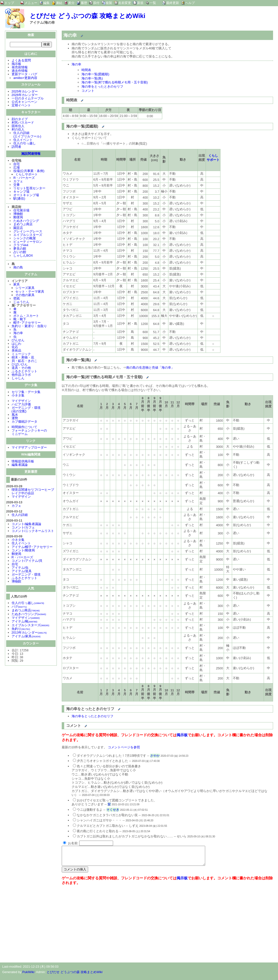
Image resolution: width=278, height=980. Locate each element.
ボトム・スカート (26, 316)
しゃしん (18, 379)
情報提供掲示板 (23, 462)
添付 (96, 3)
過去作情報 (20, 71)
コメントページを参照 (124, 747)
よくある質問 (21, 61)
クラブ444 (21, 246)
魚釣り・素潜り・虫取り (29, 327)
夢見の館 (20, 249)
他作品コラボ (21, 375)
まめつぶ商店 (23, 225)
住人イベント (23, 140)
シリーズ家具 (25, 288)
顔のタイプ (20, 120)
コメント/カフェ (23, 528)
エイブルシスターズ (28, 235)
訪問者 (16, 147)
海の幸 (18, 333)
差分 (71, 3)
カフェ (18, 182)
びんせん (18, 341)
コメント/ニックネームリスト (33, 531)
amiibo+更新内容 (25, 78)
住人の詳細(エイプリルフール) (27, 135)
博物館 (18, 214)
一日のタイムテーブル (28, 99)
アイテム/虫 (20, 568)
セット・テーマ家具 (30, 292)
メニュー (31, 3)
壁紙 (17, 299)
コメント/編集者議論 (27, 524)
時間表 (86, 70)
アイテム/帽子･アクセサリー (32, 547)
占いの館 (20, 253)
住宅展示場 (21, 211)
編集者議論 (20, 465)
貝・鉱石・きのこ (24, 361)
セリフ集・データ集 (26, 392)
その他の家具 (25, 295)
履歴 (84, 3)
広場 (17, 168)
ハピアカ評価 (21, 405)
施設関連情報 (31, 154)
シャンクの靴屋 (25, 239)
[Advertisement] (103, 927)
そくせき (113, 810)
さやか (155, 756)
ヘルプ (190, 3)
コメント (88, 91)
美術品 (16, 351)
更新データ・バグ (24, 75)
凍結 (59, 3)
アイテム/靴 (24, 622)
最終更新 (173, 3)
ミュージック (21, 354)
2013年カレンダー (29, 633)
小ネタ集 (18, 396)
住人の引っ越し (25, 144)
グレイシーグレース (28, 232)
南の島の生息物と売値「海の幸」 (150, 367)
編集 (46, 3)
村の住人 (18, 130)
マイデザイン (21, 401)
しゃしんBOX (23, 256)
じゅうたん (21, 302)
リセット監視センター (29, 189)
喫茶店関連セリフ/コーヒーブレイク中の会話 (33, 492)
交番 (17, 185)
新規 (140, 3)
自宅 (17, 164)
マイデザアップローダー (29, 448)
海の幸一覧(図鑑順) (95, 74)
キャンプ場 (21, 192)
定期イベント (21, 106)
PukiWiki (28, 976)
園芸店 (18, 228)
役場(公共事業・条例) (29, 171)
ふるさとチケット (24, 372)
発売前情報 (20, 68)
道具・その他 (21, 368)
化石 (15, 348)
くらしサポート (27, 175)
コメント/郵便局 (23, 551)
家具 (17, 285)
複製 (109, 3)
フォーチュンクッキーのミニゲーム (29, 433)
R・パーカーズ (24, 178)
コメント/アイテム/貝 (27, 561)
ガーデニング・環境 (26, 575)
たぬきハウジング (26, 221)
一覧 (153, 3)
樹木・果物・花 (23, 358)
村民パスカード (23, 123)
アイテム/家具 (26, 637)
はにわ (16, 344)
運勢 (15, 419)
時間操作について (24, 427)
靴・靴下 (20, 320)
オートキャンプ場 (26, 196)
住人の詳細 (20, 515)
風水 (15, 415)
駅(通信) (19, 199)
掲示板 (16, 64)
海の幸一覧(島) (92, 78)
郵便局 (18, 218)
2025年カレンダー (25, 92)
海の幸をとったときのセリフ (102, 86)
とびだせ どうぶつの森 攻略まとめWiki (88, 16)
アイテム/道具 (22, 572)
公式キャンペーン (24, 102)
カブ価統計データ (24, 422)
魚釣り (21, 629)
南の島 (18, 268)
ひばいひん (20, 365)
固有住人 (18, 126)
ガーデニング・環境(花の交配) (26, 410)
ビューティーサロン (28, 242)
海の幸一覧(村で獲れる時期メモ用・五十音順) (115, 82)
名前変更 (125, 3)
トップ (9, 3)
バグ (19, 607)
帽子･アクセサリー (27, 323)
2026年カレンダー (25, 95)
